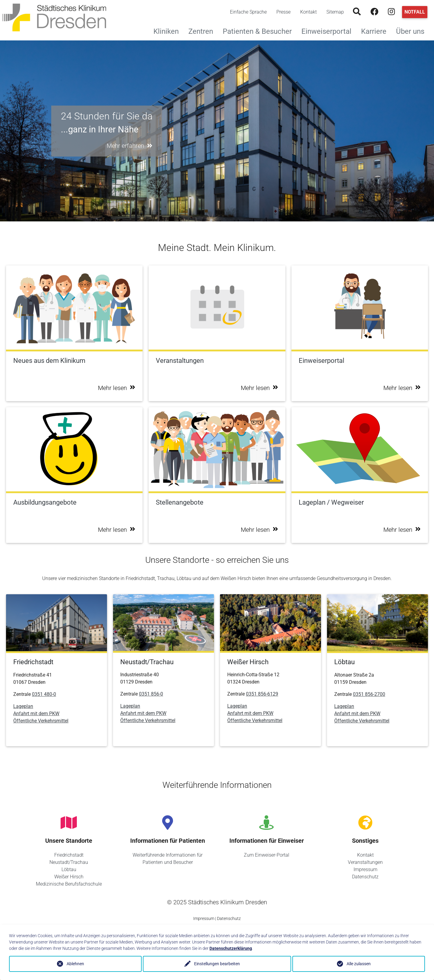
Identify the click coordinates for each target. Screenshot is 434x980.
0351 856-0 (151, 694)
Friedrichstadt (69, 855)
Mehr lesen (117, 388)
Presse (283, 12)
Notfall (415, 12)
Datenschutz (365, 877)
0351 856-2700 (369, 694)
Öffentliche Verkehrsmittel (41, 721)
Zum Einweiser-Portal (267, 855)
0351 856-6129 (262, 694)
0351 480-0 (44, 694)
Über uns (413, 31)
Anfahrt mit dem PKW (36, 714)
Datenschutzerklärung (231, 948)
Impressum (365, 869)
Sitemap (335, 12)
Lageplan (23, 706)
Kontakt (308, 12)
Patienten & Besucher (260, 31)
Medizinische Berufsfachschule (69, 884)
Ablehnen (75, 964)
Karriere (376, 31)
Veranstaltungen (365, 862)
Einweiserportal (329, 31)
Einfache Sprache (248, 12)
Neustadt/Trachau (69, 862)
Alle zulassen (359, 964)
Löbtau (69, 869)
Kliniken (168, 31)
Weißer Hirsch (69, 877)
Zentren (203, 31)
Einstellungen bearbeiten (217, 964)
